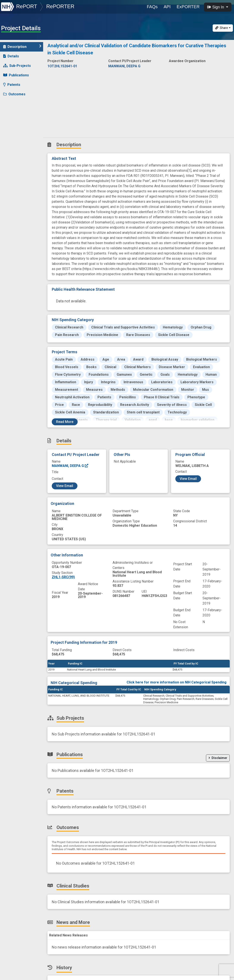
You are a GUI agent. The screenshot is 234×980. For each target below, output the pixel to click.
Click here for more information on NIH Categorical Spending (177, 682)
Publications (16, 75)
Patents (12, 85)
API (167, 7)
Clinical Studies (18, 104)
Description (22, 46)
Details (11, 56)
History (12, 123)
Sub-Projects (17, 66)
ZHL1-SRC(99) (63, 577)
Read (65, 422)
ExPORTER (188, 7)
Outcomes (14, 94)
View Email (65, 486)
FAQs (152, 7)
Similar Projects (19, 132)
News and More (19, 113)
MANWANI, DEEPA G (70, 466)
